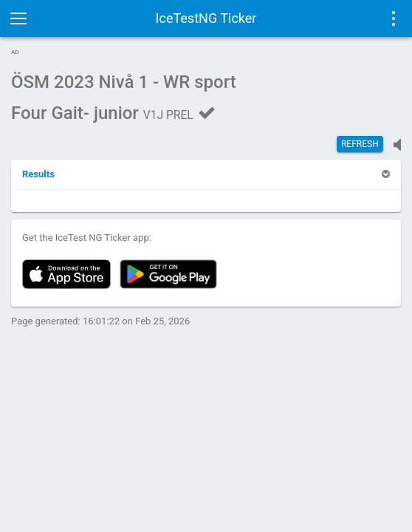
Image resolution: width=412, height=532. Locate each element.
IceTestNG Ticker (206, 18)
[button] (38, 174)
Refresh (360, 144)
